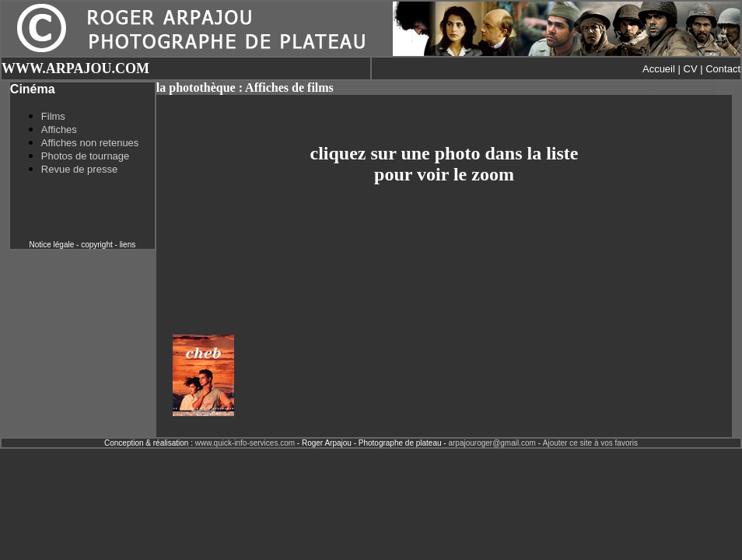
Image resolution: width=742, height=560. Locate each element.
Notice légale (51, 245)
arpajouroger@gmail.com (492, 443)
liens (128, 245)
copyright (97, 245)
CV (691, 69)
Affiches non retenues (90, 143)
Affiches (59, 129)
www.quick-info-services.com (245, 443)
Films (53, 116)
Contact (723, 69)
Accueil (659, 69)
